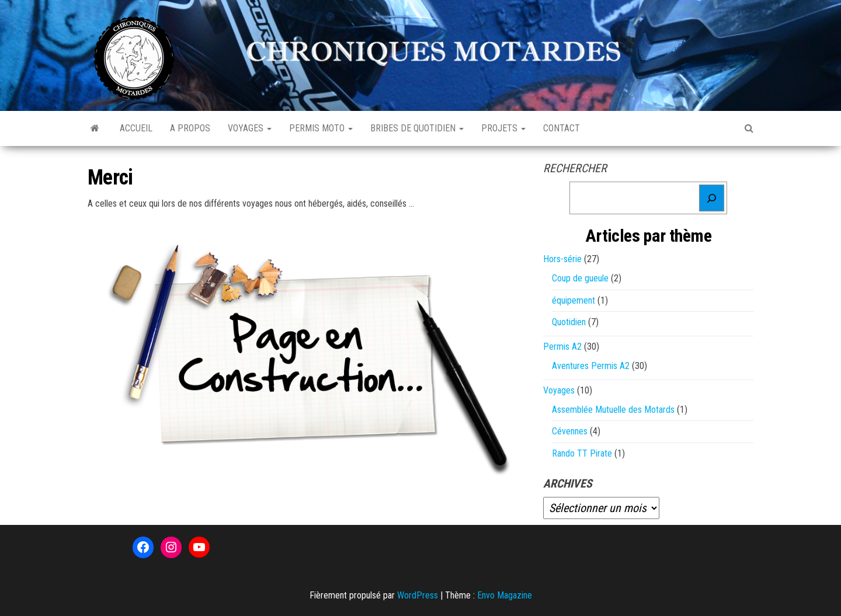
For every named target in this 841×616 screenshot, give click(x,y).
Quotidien (569, 322)
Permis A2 (562, 347)
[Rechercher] (712, 198)
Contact (562, 128)
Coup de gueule (580, 278)
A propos (190, 128)
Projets (503, 128)
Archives (568, 483)
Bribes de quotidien (417, 128)
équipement (574, 300)
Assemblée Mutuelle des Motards (613, 410)
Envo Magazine (505, 595)
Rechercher (575, 168)
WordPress (418, 595)
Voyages (250, 128)
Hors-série (562, 259)
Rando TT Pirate (582, 453)
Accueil (136, 128)
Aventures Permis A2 (591, 366)
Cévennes (570, 431)
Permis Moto (321, 128)
